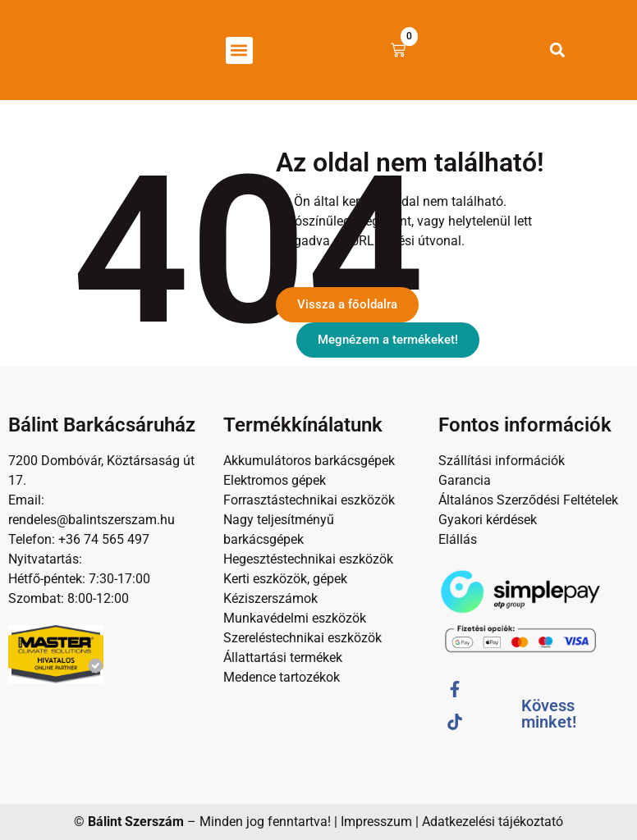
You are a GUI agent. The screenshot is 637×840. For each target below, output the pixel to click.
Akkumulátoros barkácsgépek (309, 461)
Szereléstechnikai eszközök (302, 638)
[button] (239, 50)
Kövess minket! (549, 714)
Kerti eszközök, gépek (285, 579)
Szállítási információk (502, 461)
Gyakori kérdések (488, 520)
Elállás (458, 539)
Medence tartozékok (282, 677)
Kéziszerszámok (270, 598)
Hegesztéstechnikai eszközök (308, 559)
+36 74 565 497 (104, 539)
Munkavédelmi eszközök (295, 618)
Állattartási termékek (283, 657)
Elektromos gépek (275, 480)
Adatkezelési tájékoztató (493, 822)
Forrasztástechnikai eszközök (309, 500)
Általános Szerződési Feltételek (528, 500)
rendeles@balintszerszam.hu (92, 520)
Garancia (465, 480)
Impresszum (376, 822)
